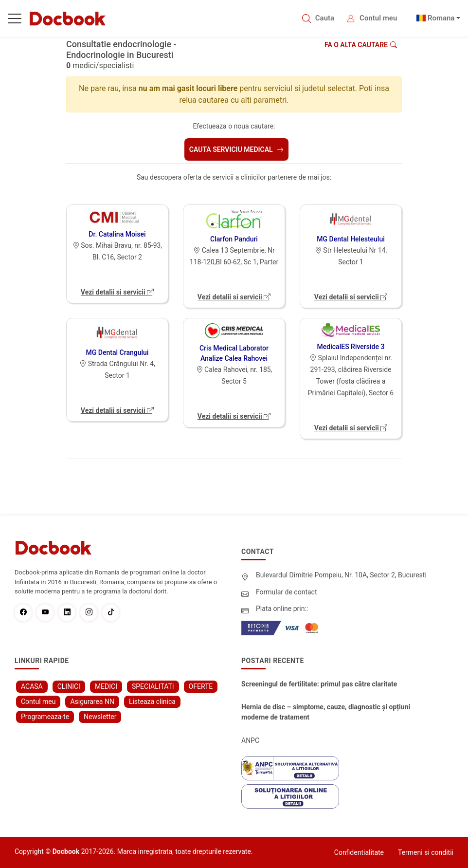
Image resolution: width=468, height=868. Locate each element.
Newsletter (100, 717)
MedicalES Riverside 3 (351, 347)
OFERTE (201, 686)
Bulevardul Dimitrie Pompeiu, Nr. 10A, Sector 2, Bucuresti (341, 575)
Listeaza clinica (152, 702)
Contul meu (378, 18)
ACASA (32, 686)
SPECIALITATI (153, 686)
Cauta (325, 18)
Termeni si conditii (426, 852)
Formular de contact (287, 592)
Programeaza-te (45, 717)
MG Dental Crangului (117, 352)
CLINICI (69, 686)
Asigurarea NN (92, 702)
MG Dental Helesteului (351, 239)
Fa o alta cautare (361, 45)
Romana (441, 18)
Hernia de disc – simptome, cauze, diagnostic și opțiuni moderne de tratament (326, 712)
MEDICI (106, 686)
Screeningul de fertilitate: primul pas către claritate (319, 684)
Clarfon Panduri (234, 239)
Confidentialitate (359, 852)
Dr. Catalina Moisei (117, 234)
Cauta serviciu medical (236, 149)
